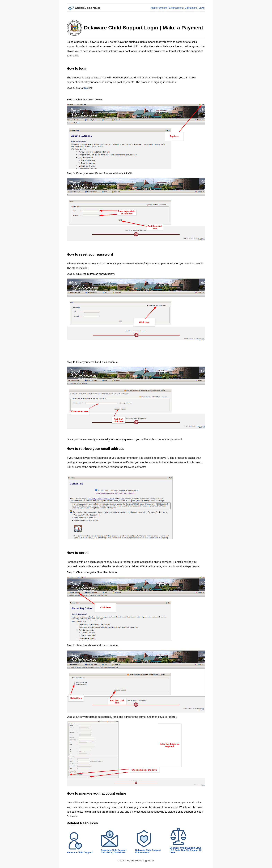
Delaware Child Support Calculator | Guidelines (114, 851)
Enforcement (176, 8)
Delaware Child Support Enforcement (148, 851)
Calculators (191, 8)
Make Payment (159, 8)
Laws (202, 8)
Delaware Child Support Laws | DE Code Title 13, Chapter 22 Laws (186, 850)
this (86, 88)
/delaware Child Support (80, 852)
